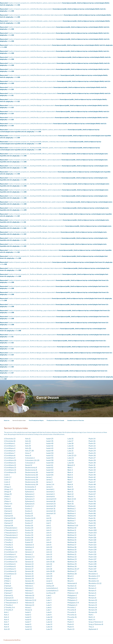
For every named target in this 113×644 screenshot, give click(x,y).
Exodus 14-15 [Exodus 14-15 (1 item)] (30, 518)
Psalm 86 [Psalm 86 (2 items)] (92, 513)
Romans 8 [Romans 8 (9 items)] (92, 598)
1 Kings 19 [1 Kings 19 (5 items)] (8, 494)
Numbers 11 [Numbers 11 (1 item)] (72, 586)
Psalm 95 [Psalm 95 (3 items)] (92, 521)
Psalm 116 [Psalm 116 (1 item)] (92, 538)
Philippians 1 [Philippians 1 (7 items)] (72, 595)
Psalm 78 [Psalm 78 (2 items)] (92, 501)
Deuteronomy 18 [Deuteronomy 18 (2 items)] (31, 475)
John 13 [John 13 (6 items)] (49, 554)
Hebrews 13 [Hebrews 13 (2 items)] (30, 605)
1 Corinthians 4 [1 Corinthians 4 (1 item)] (10, 448)
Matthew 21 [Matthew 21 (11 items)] (72, 554)
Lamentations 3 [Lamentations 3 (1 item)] (52, 591)
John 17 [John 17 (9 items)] (49, 566)
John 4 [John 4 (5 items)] (49, 533)
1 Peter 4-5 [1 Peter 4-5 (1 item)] (8, 504)
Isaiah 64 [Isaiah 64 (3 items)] (50, 472)
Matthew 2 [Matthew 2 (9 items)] (72, 509)
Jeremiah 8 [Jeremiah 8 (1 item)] (50, 497)
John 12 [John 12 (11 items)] (49, 552)
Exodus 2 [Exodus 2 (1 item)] (29, 509)
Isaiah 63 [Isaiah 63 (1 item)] (50, 470)
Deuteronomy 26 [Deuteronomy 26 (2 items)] (32, 480)
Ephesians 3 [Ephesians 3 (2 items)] (30, 497)
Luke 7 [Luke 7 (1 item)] (49, 610)
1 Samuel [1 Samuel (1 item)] (7, 506)
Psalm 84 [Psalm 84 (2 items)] (92, 509)
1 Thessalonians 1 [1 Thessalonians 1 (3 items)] (11, 528)
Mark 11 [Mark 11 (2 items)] (70, 492)
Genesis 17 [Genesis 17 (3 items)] (29, 569)
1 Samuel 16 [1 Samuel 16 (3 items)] (8, 521)
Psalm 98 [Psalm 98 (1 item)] (92, 528)
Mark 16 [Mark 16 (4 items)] (71, 504)
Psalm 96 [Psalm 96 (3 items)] (92, 523)
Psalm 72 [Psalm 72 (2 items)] (92, 499)
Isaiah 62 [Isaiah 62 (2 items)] (50, 468)
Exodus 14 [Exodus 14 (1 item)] (29, 516)
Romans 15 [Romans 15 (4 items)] (93, 610)
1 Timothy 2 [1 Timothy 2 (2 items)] (8, 542)
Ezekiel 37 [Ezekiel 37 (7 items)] (29, 542)
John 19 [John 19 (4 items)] (49, 574)
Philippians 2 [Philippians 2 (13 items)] (72, 598)
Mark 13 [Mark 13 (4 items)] (70, 497)
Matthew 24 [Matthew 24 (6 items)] (72, 562)
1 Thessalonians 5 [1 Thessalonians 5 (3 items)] (11, 538)
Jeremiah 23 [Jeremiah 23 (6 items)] (51, 504)
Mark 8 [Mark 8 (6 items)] (70, 484)
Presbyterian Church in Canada (55, 420)
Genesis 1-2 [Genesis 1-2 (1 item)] (30, 552)
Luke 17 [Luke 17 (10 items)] (70, 441)
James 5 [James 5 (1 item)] (49, 487)
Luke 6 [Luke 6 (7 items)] (49, 607)
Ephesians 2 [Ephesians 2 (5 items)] (30, 494)
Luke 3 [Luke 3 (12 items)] (49, 600)
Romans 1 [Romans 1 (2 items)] (92, 586)
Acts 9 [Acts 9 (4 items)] (6, 627)
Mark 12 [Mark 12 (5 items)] (70, 494)
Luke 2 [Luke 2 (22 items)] (49, 598)
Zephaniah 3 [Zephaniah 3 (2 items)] (93, 629)
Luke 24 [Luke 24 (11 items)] (71, 460)
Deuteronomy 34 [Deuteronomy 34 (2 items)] (32, 484)
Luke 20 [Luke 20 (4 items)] (71, 448)
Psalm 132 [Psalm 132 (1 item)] (92, 554)
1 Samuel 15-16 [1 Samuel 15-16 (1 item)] (10, 518)
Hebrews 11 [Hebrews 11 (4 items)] (30, 598)
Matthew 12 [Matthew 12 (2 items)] (72, 533)
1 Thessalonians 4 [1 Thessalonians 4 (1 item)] (11, 535)
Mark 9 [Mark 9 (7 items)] (70, 487)
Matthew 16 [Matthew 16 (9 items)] (72, 542)
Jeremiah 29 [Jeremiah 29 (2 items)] (51, 506)
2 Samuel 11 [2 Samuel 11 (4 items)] (8, 595)
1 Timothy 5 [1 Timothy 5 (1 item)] (8, 545)
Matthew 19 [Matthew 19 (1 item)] (72, 550)
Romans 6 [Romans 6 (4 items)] (92, 593)
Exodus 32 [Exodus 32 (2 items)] (29, 533)
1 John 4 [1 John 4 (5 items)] (7, 482)
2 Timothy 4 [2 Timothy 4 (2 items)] (8, 610)
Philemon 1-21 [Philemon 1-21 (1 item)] (73, 593)
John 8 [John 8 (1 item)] (49, 542)
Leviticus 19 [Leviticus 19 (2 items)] (51, 593)
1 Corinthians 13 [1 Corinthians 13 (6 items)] (10, 468)
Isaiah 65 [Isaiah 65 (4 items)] (50, 475)
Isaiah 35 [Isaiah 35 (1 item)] (50, 441)
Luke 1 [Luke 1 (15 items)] (49, 595)
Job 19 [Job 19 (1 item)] (49, 518)
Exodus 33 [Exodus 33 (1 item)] (29, 535)
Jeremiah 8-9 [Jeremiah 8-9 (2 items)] (51, 499)
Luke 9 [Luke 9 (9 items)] (49, 615)
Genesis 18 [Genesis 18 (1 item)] (29, 571)
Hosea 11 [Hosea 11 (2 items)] (29, 610)
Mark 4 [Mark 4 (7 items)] (70, 472)
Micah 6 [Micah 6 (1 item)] (70, 581)
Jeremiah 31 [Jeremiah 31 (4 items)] (51, 509)
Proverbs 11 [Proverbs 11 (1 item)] (72, 615)
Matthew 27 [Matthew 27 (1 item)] (72, 571)
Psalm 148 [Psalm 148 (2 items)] (93, 571)
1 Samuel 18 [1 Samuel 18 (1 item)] (8, 525)
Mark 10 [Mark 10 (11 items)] (71, 489)
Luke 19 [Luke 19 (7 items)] (70, 446)
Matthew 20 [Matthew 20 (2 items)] (72, 552)
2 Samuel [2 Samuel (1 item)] (8, 586)
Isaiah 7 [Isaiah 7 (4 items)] (28, 622)
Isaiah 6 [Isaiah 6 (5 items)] (28, 620)
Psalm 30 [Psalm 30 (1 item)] (92, 463)
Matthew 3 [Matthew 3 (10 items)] (72, 511)
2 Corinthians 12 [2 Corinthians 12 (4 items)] (10, 571)
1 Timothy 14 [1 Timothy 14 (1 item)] (9, 550)
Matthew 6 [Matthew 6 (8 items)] (72, 518)
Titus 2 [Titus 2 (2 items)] (91, 627)
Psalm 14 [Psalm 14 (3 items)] (92, 439)
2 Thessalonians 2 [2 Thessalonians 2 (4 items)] (11, 600)
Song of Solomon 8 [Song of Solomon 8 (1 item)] (96, 624)
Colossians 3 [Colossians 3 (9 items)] (30, 463)
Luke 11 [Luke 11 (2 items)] (49, 620)
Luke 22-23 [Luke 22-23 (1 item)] (72, 455)
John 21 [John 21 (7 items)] (49, 579)
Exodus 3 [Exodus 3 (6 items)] (29, 511)
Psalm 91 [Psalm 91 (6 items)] (92, 518)
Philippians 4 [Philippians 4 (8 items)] (72, 605)
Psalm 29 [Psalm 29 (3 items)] (92, 460)
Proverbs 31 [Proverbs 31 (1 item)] (72, 617)
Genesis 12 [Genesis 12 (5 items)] (29, 562)
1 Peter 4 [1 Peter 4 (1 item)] (7, 501)
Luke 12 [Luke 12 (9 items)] (49, 622)
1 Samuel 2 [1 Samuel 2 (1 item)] (8, 511)
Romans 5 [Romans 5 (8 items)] (92, 591)
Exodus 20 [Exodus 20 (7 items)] (29, 528)
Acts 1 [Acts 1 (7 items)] (6, 612)
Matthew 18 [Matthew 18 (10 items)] (72, 547)
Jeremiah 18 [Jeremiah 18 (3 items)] (51, 501)
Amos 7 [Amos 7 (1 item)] (28, 453)
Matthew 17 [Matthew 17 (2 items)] (72, 545)
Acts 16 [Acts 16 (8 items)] (28, 441)
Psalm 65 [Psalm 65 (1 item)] (92, 492)
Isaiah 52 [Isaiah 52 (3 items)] (50, 455)
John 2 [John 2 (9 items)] (49, 528)
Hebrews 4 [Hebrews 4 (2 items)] (29, 588)
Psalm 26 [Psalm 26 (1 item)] (92, 455)
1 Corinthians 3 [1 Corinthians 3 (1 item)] (10, 446)
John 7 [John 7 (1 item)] (49, 540)
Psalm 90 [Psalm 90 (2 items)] (92, 516)
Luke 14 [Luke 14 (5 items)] (49, 627)
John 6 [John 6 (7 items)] (49, 538)
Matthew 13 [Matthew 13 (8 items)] (72, 535)
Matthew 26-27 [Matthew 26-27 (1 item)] (73, 569)
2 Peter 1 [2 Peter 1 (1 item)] (7, 581)
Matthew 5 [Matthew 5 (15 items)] (72, 516)
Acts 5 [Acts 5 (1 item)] (6, 620)
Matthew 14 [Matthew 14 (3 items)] (72, 538)
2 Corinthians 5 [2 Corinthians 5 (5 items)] (10, 559)
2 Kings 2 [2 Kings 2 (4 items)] (8, 576)
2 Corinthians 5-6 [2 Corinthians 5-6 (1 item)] (11, 562)
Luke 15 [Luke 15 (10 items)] (49, 629)
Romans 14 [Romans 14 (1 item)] (93, 607)
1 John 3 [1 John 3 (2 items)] (7, 480)
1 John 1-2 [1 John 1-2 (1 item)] (8, 477)
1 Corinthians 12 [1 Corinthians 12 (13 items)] (10, 465)
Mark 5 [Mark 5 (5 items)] (70, 475)
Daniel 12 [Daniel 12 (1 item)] (29, 465)
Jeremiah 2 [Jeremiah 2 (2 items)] (50, 492)
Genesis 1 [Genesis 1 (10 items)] (29, 550)
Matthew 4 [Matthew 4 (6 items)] (72, 513)
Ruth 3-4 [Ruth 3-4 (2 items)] (92, 620)
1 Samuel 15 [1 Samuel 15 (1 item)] (8, 516)
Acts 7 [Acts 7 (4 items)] (6, 622)
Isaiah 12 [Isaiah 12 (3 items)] (29, 629)
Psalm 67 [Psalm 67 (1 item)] (92, 494)
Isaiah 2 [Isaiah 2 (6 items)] (28, 615)
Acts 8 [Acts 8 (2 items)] (6, 624)
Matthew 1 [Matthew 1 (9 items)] (71, 506)
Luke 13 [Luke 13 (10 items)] (49, 624)
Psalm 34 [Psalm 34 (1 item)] (92, 470)
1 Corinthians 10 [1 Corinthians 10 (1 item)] (10, 460)
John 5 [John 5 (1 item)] (49, 535)
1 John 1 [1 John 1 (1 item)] (7, 475)
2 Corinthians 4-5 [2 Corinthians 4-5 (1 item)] (11, 557)
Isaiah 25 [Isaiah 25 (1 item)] (50, 439)
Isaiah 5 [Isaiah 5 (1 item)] (28, 617)
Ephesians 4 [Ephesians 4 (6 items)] (30, 499)
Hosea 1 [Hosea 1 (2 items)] (28, 607)
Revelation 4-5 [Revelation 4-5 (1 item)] (94, 576)
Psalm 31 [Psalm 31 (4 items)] (92, 465)
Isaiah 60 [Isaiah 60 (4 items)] (50, 463)
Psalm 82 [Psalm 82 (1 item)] (92, 506)
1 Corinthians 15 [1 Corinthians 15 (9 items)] (10, 472)
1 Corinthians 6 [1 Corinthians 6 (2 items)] (10, 451)
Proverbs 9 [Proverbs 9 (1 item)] (72, 612)
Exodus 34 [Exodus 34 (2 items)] (29, 538)
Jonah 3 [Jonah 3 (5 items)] (49, 581)
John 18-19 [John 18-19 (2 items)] (50, 571)
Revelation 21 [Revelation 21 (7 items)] (94, 581)
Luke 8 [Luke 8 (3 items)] (49, 612)
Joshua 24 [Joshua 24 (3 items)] (50, 586)
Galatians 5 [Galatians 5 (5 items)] (30, 545)
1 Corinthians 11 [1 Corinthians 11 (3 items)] (10, 463)
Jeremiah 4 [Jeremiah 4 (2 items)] (50, 494)
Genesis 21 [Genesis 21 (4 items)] (29, 574)
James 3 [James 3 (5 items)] (49, 482)
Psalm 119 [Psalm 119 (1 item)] (92, 542)
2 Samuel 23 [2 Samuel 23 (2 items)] (9, 598)
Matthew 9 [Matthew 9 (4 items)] (72, 523)
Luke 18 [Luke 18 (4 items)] (70, 443)
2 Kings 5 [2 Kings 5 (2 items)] (8, 579)
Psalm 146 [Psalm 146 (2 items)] (93, 566)
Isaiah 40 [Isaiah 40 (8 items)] (50, 443)
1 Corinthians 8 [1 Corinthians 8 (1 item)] (10, 455)
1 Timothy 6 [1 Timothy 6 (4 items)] (8, 547)
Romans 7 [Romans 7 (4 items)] (92, 595)
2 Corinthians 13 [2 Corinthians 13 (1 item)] (10, 574)
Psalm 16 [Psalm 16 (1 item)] (92, 441)
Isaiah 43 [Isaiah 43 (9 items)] (50, 448)
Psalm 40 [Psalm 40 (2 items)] (92, 475)
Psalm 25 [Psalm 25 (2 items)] (92, 453)
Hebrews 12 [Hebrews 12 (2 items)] (30, 603)
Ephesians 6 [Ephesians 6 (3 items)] (30, 504)
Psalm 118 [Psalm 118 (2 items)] (92, 540)
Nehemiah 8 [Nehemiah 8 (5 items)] (72, 583)
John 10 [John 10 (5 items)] (49, 547)
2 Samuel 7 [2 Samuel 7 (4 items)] (8, 593)
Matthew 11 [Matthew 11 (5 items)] (72, 530)
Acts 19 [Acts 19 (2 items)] (28, 446)
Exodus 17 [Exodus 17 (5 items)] (29, 523)
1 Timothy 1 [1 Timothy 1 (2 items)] (8, 540)
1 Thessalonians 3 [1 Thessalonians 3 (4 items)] (11, 533)
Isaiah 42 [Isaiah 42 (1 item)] (50, 446)
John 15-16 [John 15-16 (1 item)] (50, 562)
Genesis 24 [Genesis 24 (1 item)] (29, 579)
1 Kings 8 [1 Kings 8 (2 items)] (7, 492)
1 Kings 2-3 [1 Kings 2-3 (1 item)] (8, 489)
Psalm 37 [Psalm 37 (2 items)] (92, 472)
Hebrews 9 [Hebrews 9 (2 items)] (29, 593)
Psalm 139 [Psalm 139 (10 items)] (93, 564)
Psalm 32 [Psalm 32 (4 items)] (92, 468)
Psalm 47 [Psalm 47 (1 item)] (92, 482)
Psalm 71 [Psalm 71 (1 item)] (92, 497)
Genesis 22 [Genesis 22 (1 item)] (29, 576)
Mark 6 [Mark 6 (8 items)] (70, 477)
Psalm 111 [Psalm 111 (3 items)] (92, 535)
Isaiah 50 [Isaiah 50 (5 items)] (50, 453)
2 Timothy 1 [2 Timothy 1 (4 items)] (8, 605)
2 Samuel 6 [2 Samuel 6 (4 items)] (8, 591)
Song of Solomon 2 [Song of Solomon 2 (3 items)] (96, 622)
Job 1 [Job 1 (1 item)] (48, 516)
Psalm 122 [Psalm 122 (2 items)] (92, 545)
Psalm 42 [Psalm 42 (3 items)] (92, 477)
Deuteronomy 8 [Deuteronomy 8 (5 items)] (31, 470)
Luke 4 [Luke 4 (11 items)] (49, 603)
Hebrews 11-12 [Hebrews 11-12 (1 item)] (31, 600)
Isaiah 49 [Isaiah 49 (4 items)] (50, 451)
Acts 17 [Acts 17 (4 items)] (28, 443)
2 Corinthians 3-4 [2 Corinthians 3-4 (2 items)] (11, 552)
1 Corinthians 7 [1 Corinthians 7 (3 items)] (10, 453)
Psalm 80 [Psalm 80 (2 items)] (92, 504)
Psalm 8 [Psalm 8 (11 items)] (71, 624)
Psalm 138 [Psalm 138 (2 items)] (93, 562)
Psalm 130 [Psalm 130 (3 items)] (93, 550)
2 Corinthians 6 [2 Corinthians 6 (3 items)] (10, 564)
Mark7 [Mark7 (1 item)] (70, 482)
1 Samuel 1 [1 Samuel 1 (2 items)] (8, 509)
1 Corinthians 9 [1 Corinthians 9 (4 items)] (10, 458)
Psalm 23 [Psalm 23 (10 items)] (92, 448)
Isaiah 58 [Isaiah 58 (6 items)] (50, 460)
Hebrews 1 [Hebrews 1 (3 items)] (29, 586)
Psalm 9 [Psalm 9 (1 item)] (71, 627)
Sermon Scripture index (19, 420)
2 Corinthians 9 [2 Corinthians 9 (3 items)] (10, 569)
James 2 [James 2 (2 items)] (49, 480)
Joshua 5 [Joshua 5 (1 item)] (50, 583)
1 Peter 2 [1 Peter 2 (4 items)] (7, 499)
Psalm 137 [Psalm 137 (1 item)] (92, 559)
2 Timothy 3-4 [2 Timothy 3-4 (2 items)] (9, 607)
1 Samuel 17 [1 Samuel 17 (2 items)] (8, 523)
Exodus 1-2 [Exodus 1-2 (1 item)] (29, 506)
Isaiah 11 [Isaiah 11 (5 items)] (28, 627)
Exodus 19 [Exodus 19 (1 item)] (29, 525)
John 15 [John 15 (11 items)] (49, 559)
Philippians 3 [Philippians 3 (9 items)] (72, 600)
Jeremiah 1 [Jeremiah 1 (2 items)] (50, 489)
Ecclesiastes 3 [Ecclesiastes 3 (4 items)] (31, 487)
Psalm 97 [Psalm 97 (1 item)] (92, 525)
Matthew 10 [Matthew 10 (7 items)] (72, 528)
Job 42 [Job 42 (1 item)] (49, 521)
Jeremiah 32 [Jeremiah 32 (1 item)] (51, 511)
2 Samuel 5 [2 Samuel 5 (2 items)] (8, 588)
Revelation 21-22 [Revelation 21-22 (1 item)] (95, 583)
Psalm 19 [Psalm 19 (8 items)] (92, 443)
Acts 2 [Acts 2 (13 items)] (6, 615)
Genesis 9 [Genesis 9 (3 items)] (29, 559)
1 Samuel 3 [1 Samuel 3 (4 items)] (8, 513)
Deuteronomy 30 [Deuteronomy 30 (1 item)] (32, 482)
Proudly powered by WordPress (12, 640)
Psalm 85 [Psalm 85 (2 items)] (92, 511)
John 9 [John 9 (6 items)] (49, 545)
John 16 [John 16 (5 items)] (49, 564)
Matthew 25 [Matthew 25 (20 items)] (72, 564)
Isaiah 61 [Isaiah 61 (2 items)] (50, 465)
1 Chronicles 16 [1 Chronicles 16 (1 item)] (10, 441)
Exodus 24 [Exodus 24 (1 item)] (29, 530)
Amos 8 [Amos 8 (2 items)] (28, 455)
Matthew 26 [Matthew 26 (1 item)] (72, 566)
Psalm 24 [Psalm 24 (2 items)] (92, 451)
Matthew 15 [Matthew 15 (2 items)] (72, 540)
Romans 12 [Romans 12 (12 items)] (93, 603)
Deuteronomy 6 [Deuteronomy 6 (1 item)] (31, 468)
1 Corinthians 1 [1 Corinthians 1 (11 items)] (10, 443)
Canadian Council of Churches (76, 420)
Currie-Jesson (48, 398)
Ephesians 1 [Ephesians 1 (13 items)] (30, 492)
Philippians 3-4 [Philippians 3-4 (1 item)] (73, 603)
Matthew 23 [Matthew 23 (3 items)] (72, 559)
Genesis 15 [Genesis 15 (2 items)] (29, 566)
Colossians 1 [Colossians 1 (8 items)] (30, 458)
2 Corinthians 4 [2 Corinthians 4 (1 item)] (10, 554)
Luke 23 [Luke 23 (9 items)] (71, 458)
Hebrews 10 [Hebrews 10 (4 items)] (30, 595)
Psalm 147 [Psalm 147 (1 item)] (92, 569)
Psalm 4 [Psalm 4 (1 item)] (70, 622)
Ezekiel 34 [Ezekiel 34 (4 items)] (29, 540)
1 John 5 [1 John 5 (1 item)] (7, 484)
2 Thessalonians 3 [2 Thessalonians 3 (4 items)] (11, 603)
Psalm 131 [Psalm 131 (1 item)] (92, 552)
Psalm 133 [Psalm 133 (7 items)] (92, 557)
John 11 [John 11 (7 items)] (49, 550)
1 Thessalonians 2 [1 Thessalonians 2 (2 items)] (11, 530)
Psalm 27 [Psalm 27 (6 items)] (92, 458)
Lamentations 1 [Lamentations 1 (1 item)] (52, 588)
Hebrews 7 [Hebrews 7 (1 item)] (29, 591)
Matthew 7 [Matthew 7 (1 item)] (72, 521)
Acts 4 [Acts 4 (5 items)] (6, 617)
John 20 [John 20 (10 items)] (49, 576)
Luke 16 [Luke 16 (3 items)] (70, 439)
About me (7, 420)
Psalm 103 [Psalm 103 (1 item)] (93, 533)
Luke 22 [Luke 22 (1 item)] (71, 453)
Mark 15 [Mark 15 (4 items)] (71, 501)
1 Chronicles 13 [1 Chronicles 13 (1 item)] (10, 439)
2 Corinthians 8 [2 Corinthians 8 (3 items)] (10, 566)
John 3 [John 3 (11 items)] (49, 530)
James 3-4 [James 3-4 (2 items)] (50, 484)
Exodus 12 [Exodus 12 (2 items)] (29, 513)
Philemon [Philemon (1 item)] (71, 591)
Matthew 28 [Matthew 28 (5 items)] (72, 574)
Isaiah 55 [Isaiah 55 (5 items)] (50, 458)
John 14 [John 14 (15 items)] (49, 557)
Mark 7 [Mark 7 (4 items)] (70, 480)
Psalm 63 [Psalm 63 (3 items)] (92, 489)
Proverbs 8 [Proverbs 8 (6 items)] (72, 610)
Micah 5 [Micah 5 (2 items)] (70, 579)
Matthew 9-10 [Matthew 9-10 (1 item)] (73, 525)
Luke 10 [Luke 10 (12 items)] (49, 617)
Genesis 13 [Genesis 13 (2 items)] (29, 564)
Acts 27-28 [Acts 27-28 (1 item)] (29, 451)
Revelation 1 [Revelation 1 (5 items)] (93, 574)
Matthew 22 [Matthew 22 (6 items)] (72, 557)
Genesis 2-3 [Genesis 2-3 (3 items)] (30, 557)
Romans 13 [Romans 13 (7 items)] (93, 605)
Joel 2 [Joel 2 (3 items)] (49, 523)
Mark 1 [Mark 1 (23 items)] (70, 468)
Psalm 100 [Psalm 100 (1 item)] (93, 530)
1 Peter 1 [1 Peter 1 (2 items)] (7, 497)
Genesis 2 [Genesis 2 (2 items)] (29, 554)
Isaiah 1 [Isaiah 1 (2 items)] (28, 612)
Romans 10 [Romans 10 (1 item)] (93, 600)
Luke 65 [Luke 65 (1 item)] (71, 463)
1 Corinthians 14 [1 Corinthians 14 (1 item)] (10, 470)
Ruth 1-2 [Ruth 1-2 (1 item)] (92, 617)
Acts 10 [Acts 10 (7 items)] (7, 629)
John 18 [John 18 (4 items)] (49, 569)
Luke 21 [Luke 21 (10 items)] (70, 451)
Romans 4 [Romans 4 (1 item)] (92, 588)
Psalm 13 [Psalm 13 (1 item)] (71, 629)
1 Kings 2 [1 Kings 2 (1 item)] (7, 487)
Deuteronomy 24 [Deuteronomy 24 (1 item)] (32, 477)
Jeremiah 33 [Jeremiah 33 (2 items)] (51, 513)
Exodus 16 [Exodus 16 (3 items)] (29, 521)
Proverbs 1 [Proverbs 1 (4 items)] (72, 607)
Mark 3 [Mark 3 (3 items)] (70, 470)
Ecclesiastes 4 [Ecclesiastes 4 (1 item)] (31, 489)
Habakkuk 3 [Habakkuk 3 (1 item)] (30, 583)
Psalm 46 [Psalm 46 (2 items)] (92, 480)
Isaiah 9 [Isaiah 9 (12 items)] (28, 624)
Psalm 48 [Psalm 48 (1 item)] (92, 484)
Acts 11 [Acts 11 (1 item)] (28, 439)
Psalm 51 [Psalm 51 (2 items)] (92, 487)
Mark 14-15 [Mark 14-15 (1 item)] (72, 499)
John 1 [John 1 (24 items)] (49, 525)
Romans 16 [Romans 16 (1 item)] (93, 612)
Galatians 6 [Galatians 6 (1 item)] (30, 547)
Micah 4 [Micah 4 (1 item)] (70, 576)
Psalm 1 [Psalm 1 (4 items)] (70, 620)
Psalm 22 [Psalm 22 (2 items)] (92, 446)
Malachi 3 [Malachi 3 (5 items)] (71, 465)
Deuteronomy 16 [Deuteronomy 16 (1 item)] (31, 472)
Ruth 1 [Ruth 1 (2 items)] (91, 615)
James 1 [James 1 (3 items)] (49, 477)
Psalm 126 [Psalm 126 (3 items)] (93, 547)
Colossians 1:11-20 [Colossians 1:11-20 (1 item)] (32, 460)
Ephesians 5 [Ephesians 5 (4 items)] (30, 501)
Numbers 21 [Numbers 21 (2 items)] (72, 588)
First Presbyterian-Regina (36, 420)
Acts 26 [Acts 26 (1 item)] (28, 448)
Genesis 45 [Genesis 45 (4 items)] (29, 581)
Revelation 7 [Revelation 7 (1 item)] (93, 579)
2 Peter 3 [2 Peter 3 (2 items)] (7, 583)
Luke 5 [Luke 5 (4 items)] (49, 605)
